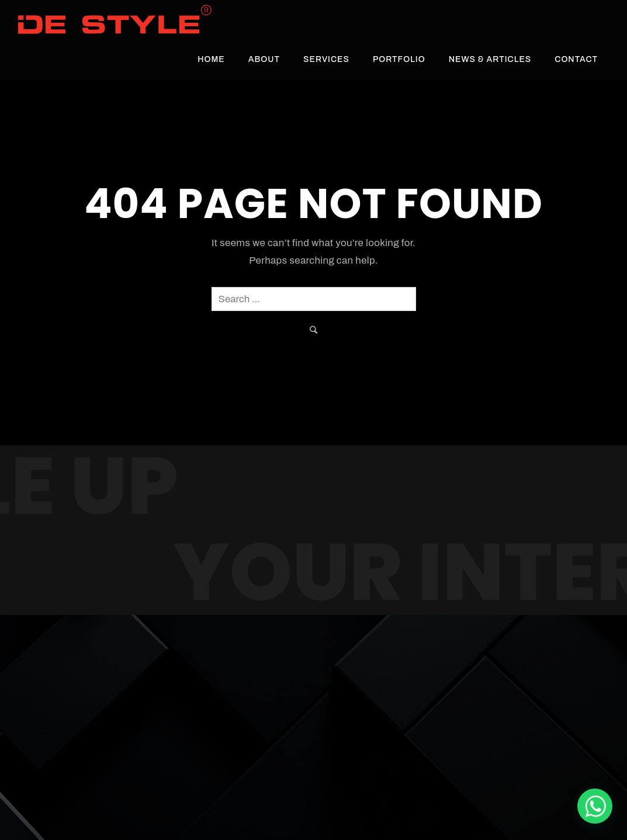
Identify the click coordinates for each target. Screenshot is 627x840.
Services (326, 59)
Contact (576, 59)
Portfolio (399, 59)
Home (211, 59)
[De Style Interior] (595, 806)
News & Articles (490, 59)
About (264, 59)
